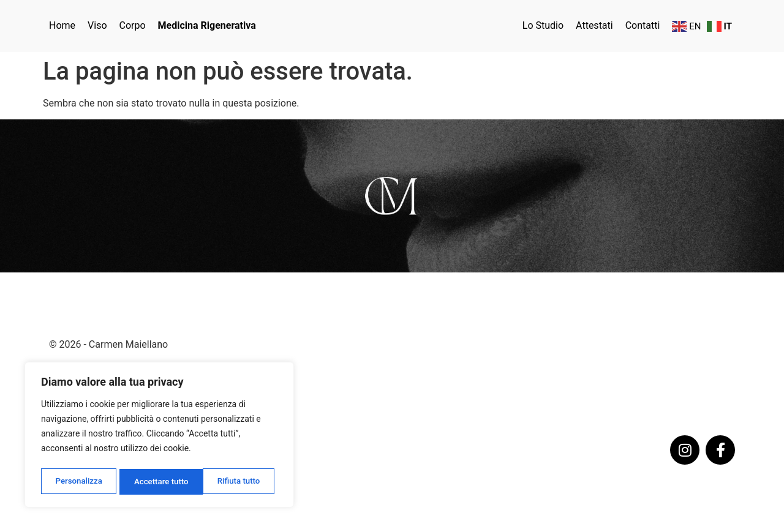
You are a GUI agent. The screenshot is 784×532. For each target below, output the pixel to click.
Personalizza (78, 482)
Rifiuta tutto (156, 482)
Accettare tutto (236, 482)
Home (62, 25)
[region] (159, 436)
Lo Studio (543, 25)
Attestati (594, 25)
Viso (97, 25)
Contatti (643, 25)
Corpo (133, 25)
